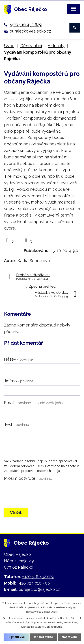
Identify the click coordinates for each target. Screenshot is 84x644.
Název (18, 359)
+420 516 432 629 (26, 25)
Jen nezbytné (43, 637)
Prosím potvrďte (28, 478)
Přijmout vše (16, 637)
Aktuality (56, 46)
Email (34, 403)
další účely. (51, 612)
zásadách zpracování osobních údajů (32, 471)
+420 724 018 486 (34, 583)
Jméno (19, 381)
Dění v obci (31, 46)
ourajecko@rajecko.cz (30, 31)
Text (16, 424)
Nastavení (69, 637)
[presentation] (38, 491)
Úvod (9, 46)
